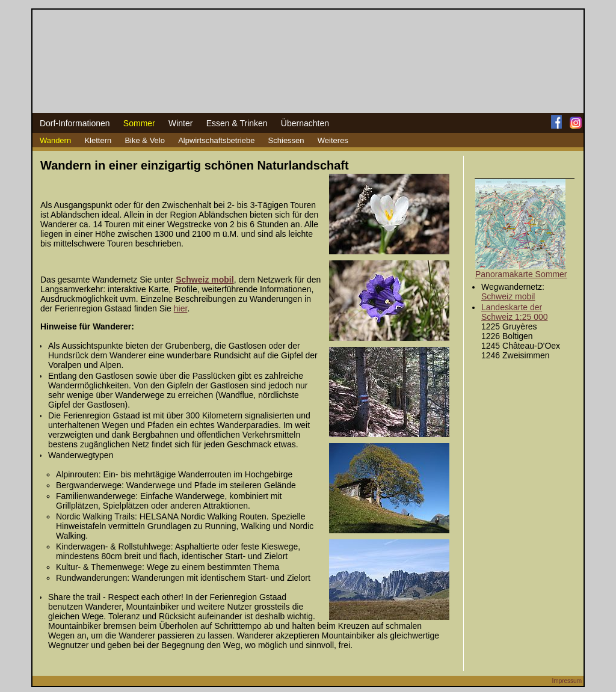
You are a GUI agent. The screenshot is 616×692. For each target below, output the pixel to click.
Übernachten (305, 123)
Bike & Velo (145, 140)
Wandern (55, 140)
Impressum (567, 681)
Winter (180, 123)
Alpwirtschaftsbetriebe (216, 140)
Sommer (139, 123)
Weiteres (333, 140)
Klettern (98, 140)
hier (181, 308)
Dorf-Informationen (75, 123)
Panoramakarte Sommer (521, 274)
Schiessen (286, 140)
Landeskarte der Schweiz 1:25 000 (515, 312)
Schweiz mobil (508, 296)
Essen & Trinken (237, 123)
